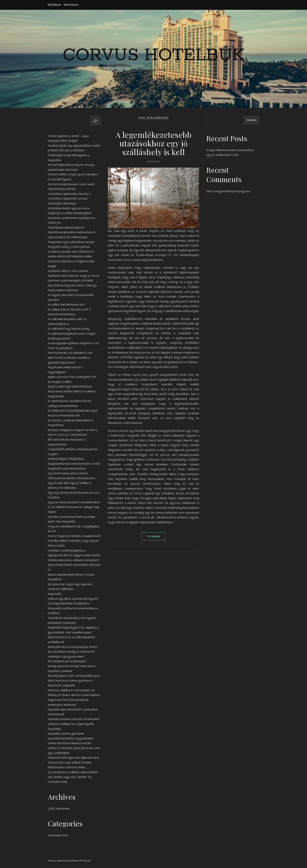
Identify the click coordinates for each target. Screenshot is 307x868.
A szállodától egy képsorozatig (69, 328)
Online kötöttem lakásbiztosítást (70, 743)
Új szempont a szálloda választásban (73, 772)
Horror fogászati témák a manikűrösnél (74, 536)
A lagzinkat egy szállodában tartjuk (71, 242)
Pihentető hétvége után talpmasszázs (74, 757)
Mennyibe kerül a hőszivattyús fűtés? (73, 647)
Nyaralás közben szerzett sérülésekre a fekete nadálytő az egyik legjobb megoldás (74, 724)
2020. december (59, 808)
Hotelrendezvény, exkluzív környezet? (74, 560)
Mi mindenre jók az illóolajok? (67, 661)
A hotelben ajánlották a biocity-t (69, 194)
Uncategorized (58, 835)
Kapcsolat (71, 5)
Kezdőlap (54, 5)
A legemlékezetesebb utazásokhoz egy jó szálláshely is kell (154, 143)
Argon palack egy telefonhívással (70, 386)
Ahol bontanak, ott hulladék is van (70, 353)
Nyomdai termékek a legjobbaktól (70, 738)
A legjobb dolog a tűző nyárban (69, 247)
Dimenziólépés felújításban (66, 459)
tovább (154, 536)
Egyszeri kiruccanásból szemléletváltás (74, 502)
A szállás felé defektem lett (66, 304)
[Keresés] (95, 121)
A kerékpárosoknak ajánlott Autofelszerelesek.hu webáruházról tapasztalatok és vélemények (71, 232)
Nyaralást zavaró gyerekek (66, 733)
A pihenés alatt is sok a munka (68, 271)
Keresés (251, 120)
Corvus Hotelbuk (153, 55)
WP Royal (85, 861)
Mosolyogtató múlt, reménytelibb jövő (74, 676)
